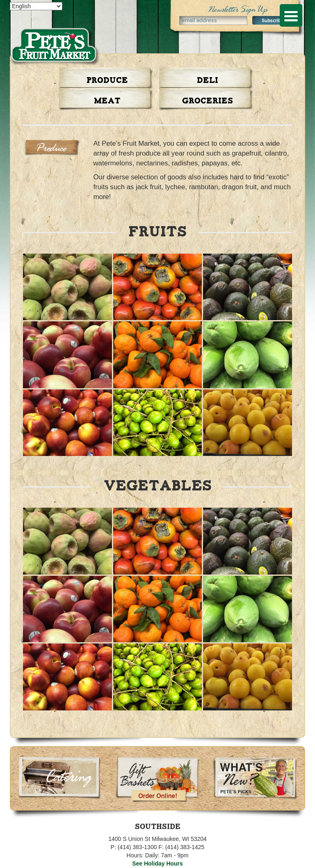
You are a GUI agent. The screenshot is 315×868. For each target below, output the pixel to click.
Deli (208, 80)
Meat (107, 101)
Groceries (208, 101)
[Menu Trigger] (291, 15)
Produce (107, 80)
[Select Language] (36, 6)
